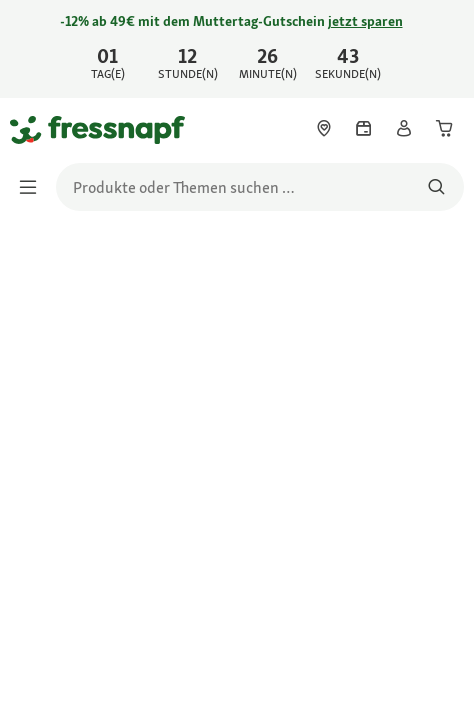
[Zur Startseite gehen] (33, 129)
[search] (260, 187)
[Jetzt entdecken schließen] (442, 46)
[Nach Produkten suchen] (436, 187)
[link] (237, 49)
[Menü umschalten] (34, 187)
